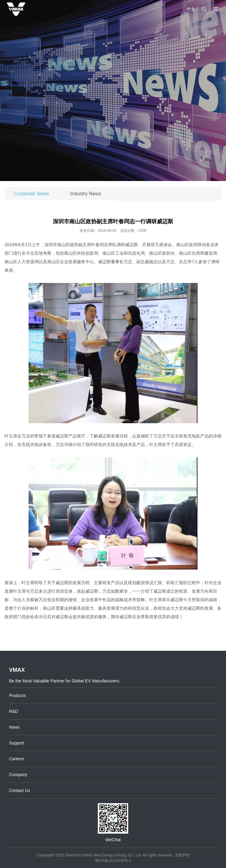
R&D (14, 711)
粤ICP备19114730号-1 (113, 861)
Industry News (86, 194)
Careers (17, 759)
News (14, 727)
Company (18, 775)
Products (17, 695)
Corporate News (32, 194)
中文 (191, 9)
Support (17, 743)
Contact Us (20, 790)
